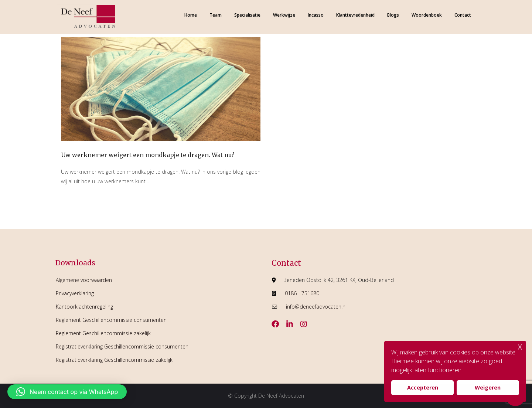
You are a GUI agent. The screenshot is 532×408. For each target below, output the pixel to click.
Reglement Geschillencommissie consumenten (111, 320)
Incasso (316, 15)
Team (216, 15)
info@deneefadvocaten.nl (316, 307)
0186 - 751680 (302, 293)
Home (191, 15)
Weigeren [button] (488, 387)
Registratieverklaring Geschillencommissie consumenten (122, 346)
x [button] (520, 346)
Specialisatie (247, 15)
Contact (463, 15)
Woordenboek (427, 15)
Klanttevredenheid (355, 15)
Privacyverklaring (75, 293)
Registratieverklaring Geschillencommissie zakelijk (114, 360)
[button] (67, 392)
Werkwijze (284, 15)
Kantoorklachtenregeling (84, 307)
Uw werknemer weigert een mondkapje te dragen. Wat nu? (148, 155)
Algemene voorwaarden (84, 280)
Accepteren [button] (423, 387)
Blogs (393, 15)
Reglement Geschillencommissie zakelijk (103, 333)
